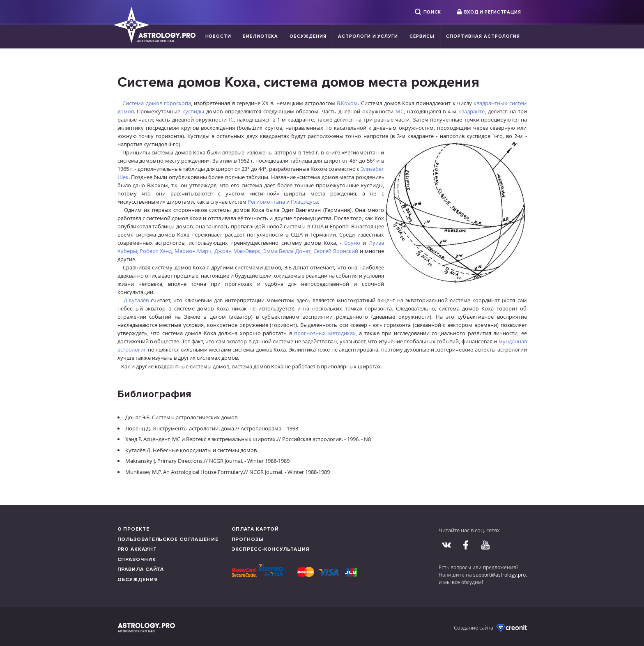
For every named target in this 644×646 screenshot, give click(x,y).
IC (231, 120)
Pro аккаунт (137, 549)
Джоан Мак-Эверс (237, 251)
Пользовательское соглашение (168, 539)
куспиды (193, 111)
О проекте (133, 529)
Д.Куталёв (136, 300)
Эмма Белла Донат (287, 251)
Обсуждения (308, 36)
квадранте (471, 111)
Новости (218, 36)
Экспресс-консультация (271, 549)
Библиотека (260, 36)
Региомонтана (266, 202)
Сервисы (422, 36)
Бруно (352, 243)
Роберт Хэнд (156, 251)
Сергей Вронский (336, 251)
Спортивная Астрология (483, 36)
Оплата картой (255, 529)
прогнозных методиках (325, 333)
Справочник (137, 560)
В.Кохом (347, 103)
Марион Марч (193, 251)
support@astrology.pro (499, 575)
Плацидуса (304, 202)
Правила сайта (141, 569)
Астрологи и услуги (368, 36)
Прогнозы (247, 539)
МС (400, 111)
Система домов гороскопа (157, 103)
